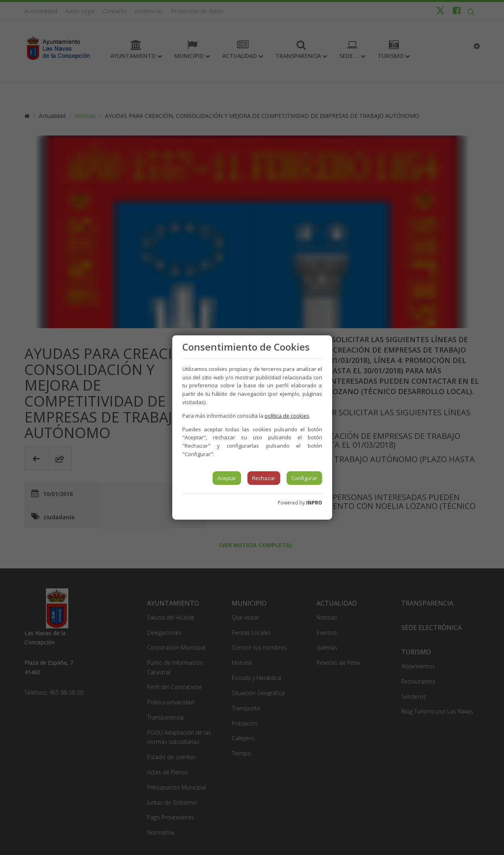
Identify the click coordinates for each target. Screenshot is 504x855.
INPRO (314, 503)
